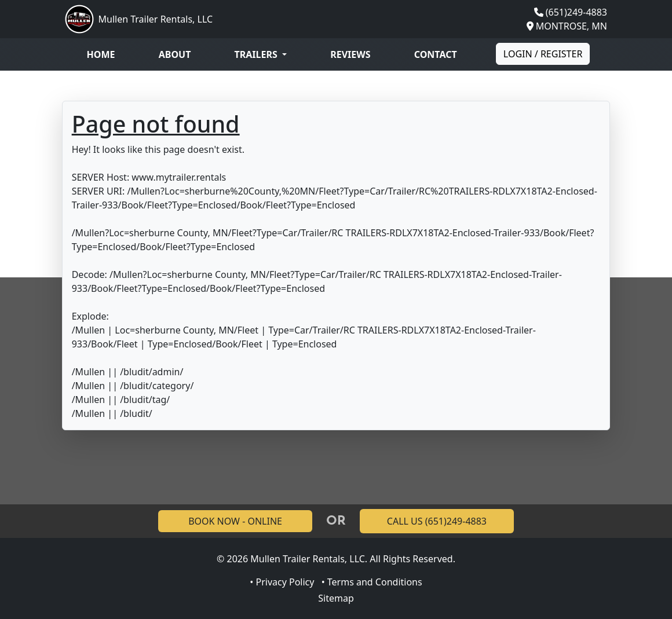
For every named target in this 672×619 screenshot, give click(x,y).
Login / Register (543, 54)
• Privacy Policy (282, 582)
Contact (436, 54)
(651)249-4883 (576, 12)
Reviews (350, 54)
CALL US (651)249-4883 (437, 521)
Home (101, 54)
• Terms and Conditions (372, 582)
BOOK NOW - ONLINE (235, 521)
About (175, 54)
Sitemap (336, 598)
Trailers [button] (257, 54)
